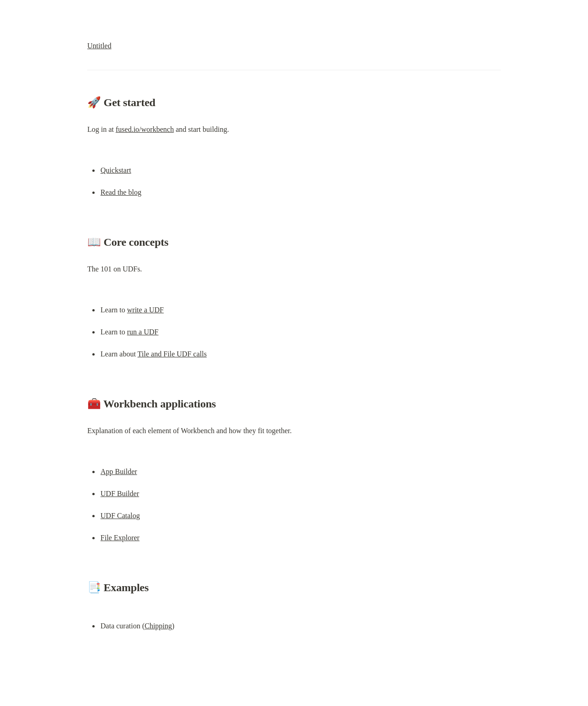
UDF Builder (120, 494)
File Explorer (120, 538)
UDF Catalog (120, 516)
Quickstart (116, 170)
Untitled (99, 46)
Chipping (158, 626)
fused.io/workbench (145, 129)
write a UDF (146, 310)
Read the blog (121, 192)
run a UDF (143, 332)
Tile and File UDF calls (172, 354)
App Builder (119, 472)
